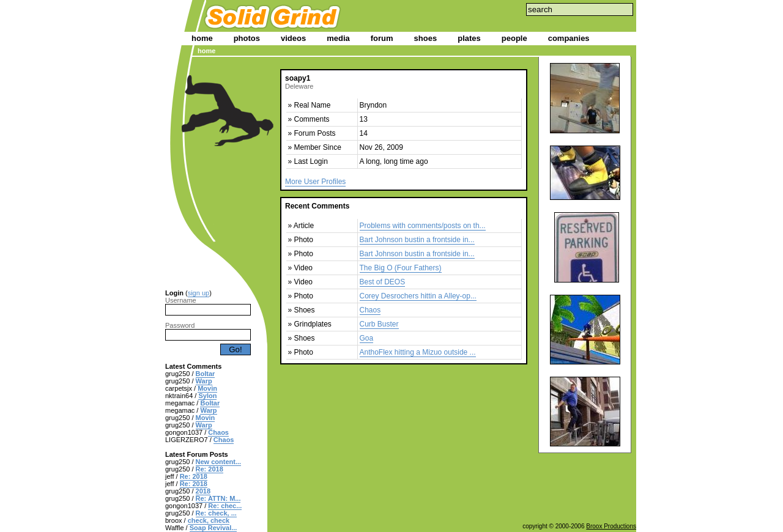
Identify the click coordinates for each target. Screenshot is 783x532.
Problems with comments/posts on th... (423, 226)
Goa (367, 338)
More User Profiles (315, 182)
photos (247, 38)
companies (569, 38)
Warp (204, 381)
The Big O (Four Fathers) (401, 268)
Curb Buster (379, 324)
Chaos (218, 432)
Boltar (206, 374)
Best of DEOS (383, 282)
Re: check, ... (216, 513)
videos (293, 38)
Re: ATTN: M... (218, 498)
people (514, 38)
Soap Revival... (213, 528)
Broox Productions (611, 526)
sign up (199, 293)
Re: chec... (225, 506)
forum (382, 38)
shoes (426, 38)
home (202, 38)
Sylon (207, 396)
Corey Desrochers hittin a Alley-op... (418, 296)
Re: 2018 (210, 469)
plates (469, 38)
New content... (219, 462)
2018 (203, 491)
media (338, 38)
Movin (207, 388)
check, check (209, 520)
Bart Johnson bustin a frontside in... (417, 240)
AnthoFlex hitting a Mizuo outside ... (418, 352)
